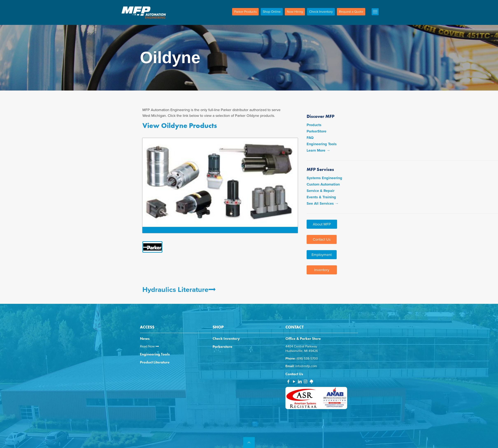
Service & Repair (321, 191)
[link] (154, 247)
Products (314, 125)
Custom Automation (323, 184)
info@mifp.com (306, 366)
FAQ (310, 138)
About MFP (322, 224)
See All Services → (323, 203)
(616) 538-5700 (307, 359)
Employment (322, 255)
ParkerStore (316, 131)
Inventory (322, 270)
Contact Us (322, 239)
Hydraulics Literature (179, 290)
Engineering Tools (322, 144)
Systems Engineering (324, 178)
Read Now (149, 346)
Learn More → (318, 150)
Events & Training (321, 197)
